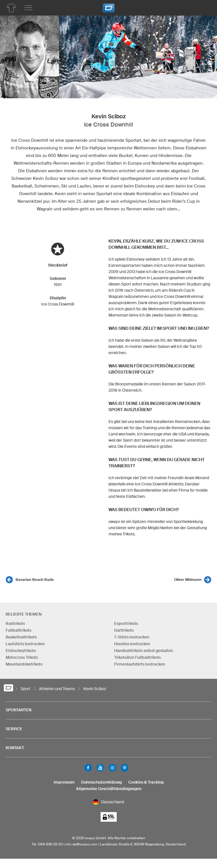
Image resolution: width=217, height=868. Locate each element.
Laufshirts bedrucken (25, 644)
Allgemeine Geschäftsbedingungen (109, 789)
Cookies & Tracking (146, 782)
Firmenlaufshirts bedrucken (140, 664)
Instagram (112, 768)
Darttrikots (124, 630)
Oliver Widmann (188, 580)
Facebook (88, 768)
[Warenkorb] (204, 7)
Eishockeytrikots (21, 651)
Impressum (64, 782)
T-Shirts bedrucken (132, 637)
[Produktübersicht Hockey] (11, 8)
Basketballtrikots (21, 637)
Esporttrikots (126, 623)
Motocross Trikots (22, 657)
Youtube (100, 768)
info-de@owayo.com (81, 844)
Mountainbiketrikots (24, 664)
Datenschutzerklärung (101, 782)
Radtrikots (15, 623)
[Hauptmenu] (28, 8)
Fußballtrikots (19, 630)
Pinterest (125, 768)
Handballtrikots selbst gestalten (144, 651)
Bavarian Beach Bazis (35, 580)
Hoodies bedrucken (132, 644)
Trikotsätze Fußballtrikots (137, 657)
